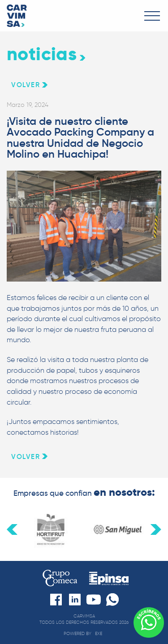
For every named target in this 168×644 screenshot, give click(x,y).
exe (99, 633)
